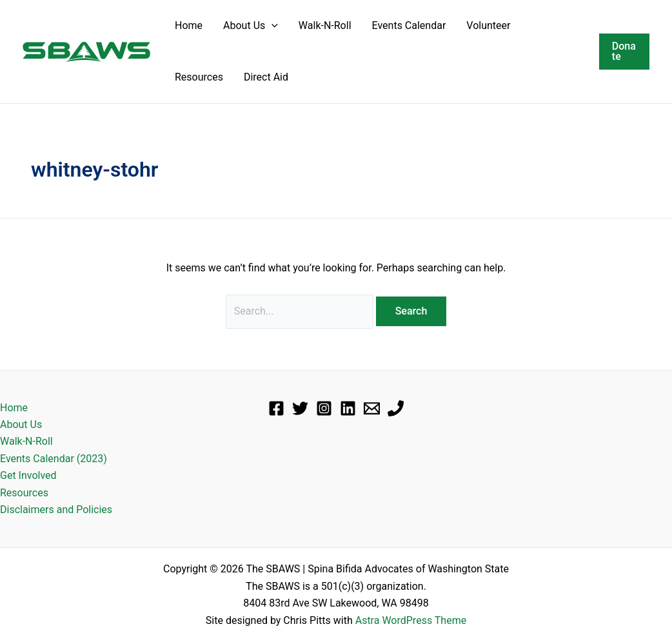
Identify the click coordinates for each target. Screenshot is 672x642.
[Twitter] (300, 408)
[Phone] (396, 408)
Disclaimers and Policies (56, 510)
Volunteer (488, 25)
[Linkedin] (348, 408)
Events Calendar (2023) (54, 459)
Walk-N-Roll (325, 25)
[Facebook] (276, 408)
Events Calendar (409, 25)
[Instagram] (324, 408)
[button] (272, 26)
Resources (199, 77)
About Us (251, 26)
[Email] (372, 408)
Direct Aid (266, 77)
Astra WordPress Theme (411, 620)
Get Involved (28, 475)
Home (189, 25)
